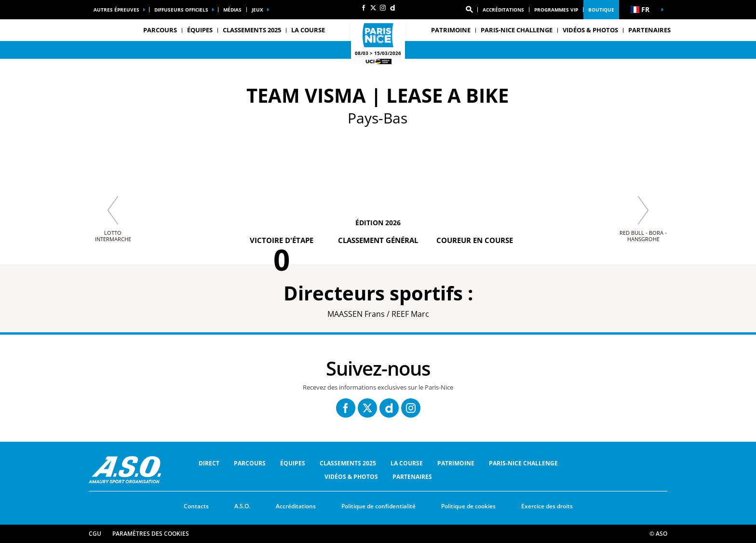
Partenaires (649, 30)
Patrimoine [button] (451, 30)
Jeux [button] (257, 10)
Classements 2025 (252, 30)
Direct (209, 463)
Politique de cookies (468, 506)
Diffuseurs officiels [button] (181, 10)
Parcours (250, 463)
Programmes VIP (556, 10)
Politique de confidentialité (378, 506)
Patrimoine (456, 463)
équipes (293, 463)
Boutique (601, 10)
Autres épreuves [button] (116, 10)
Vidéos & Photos (590, 30)
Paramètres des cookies (151, 534)
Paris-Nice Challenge (517, 30)
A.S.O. (242, 506)
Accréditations (503, 10)
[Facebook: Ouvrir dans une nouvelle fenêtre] (364, 8)
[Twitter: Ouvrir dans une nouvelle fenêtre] (373, 8)
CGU (95, 534)
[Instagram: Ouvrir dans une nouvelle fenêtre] (383, 8)
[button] (469, 10)
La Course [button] (308, 30)
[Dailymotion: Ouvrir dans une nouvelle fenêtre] (392, 8)
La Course (407, 463)
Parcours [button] (160, 30)
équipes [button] (200, 30)
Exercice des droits (547, 506)
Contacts (196, 506)
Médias (232, 10)
